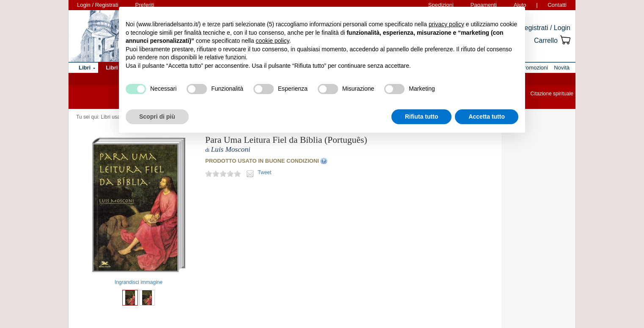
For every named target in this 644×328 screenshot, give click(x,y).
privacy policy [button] (446, 24)
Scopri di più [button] (157, 117)
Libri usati (111, 117)
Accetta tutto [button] (487, 117)
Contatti (557, 5)
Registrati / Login (545, 28)
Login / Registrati (98, 5)
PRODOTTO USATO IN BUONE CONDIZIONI (262, 161)
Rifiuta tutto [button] (422, 117)
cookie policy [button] (272, 41)
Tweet (264, 172)
